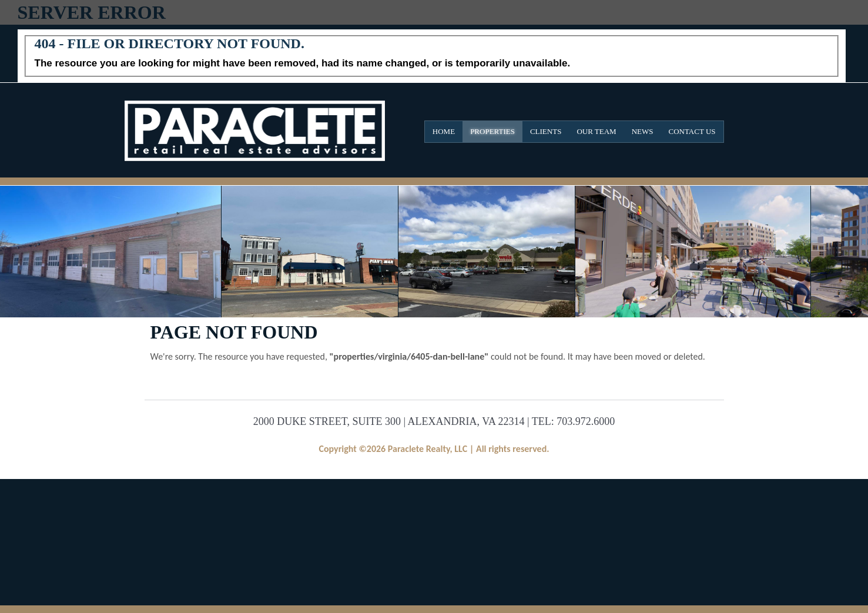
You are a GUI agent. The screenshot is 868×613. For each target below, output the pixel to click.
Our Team (596, 131)
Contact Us (692, 131)
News (643, 131)
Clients (546, 131)
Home (444, 131)
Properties (492, 131)
